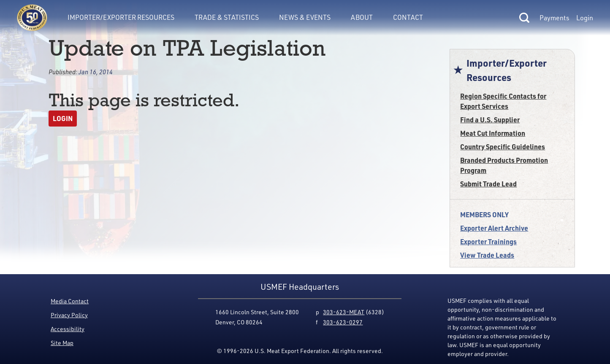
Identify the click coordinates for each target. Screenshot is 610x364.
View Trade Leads (487, 255)
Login (585, 18)
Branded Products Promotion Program (504, 165)
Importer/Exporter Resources (121, 17)
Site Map (62, 343)
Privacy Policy (69, 315)
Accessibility (68, 329)
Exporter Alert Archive (494, 228)
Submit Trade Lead (488, 184)
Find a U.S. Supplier (490, 120)
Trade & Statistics (227, 17)
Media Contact (70, 301)
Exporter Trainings (488, 241)
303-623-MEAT (344, 312)
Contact (408, 17)
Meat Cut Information (493, 133)
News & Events (305, 17)
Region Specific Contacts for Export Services (503, 101)
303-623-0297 (343, 322)
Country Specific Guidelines (503, 147)
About (362, 17)
